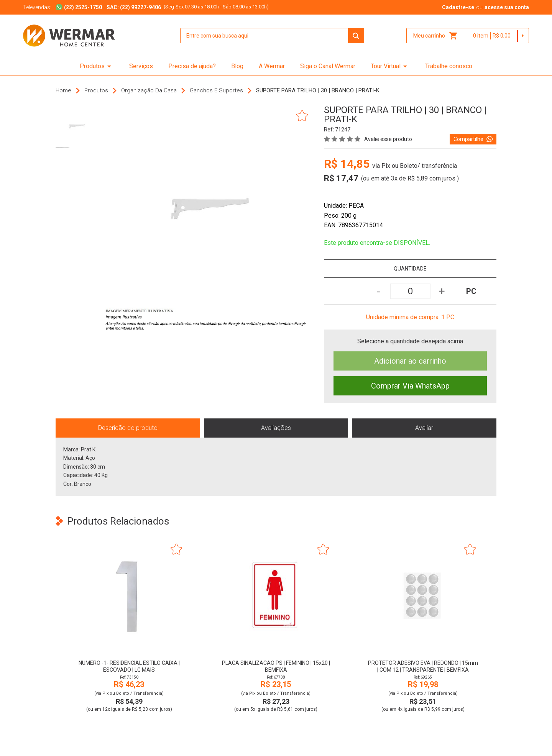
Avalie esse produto (388, 139)
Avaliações (276, 428)
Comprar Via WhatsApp (410, 386)
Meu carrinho (436, 36)
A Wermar (272, 66)
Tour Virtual (390, 66)
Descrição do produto (128, 428)
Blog (237, 66)
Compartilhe (473, 139)
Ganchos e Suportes (216, 90)
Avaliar (424, 428)
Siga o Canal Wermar (328, 66)
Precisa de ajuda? (192, 66)
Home (63, 90)
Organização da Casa (149, 90)
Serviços (141, 66)
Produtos (97, 66)
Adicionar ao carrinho (410, 361)
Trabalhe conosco (449, 66)
